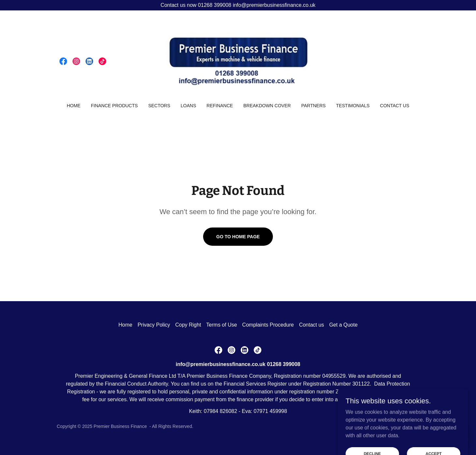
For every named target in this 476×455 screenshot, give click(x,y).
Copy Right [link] (188, 325)
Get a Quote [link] (343, 325)
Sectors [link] (159, 106)
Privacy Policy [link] (154, 325)
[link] (63, 61)
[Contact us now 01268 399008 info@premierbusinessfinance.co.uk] (238, 5)
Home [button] (125, 325)
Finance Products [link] (114, 106)
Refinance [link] (220, 106)
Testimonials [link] (353, 106)
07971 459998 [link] (270, 411)
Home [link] (74, 106)
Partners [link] (313, 106)
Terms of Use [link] (222, 325)
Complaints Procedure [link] (268, 325)
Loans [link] (188, 106)
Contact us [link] (395, 106)
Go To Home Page (238, 237)
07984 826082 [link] (220, 411)
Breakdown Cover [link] (267, 106)
